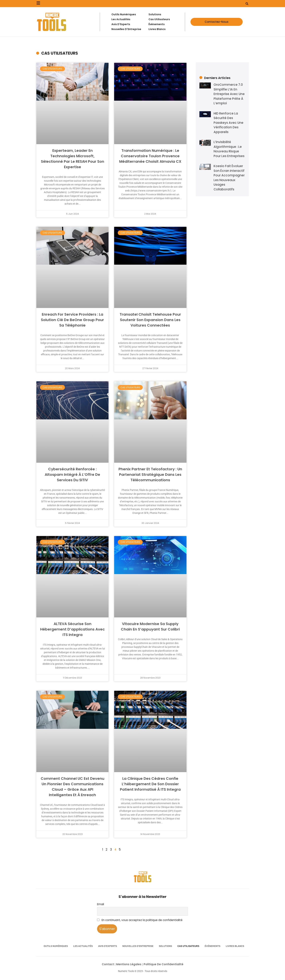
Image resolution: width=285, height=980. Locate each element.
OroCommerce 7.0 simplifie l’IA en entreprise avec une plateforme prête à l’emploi (229, 94)
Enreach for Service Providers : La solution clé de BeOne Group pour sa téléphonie (72, 320)
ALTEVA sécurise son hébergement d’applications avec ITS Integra (72, 629)
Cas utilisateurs (188, 946)
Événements (212, 946)
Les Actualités (83, 946)
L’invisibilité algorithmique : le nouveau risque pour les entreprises (229, 149)
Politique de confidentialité (163, 964)
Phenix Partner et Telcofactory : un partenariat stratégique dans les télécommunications (150, 475)
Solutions (165, 946)
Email (101, 904)
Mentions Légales (129, 964)
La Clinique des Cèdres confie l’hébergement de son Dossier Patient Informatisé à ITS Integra (150, 784)
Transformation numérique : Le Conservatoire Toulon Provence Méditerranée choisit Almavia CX (150, 156)
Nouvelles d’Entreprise (138, 946)
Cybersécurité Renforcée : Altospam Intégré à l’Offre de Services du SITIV (72, 475)
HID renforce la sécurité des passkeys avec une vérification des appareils (228, 123)
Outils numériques (56, 946)
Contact (108, 964)
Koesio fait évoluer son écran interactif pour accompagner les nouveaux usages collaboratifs (229, 178)
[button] (247, 4)
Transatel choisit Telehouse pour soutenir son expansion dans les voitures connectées (150, 320)
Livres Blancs (235, 946)
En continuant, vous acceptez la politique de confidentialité (140, 920)
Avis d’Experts (108, 946)
